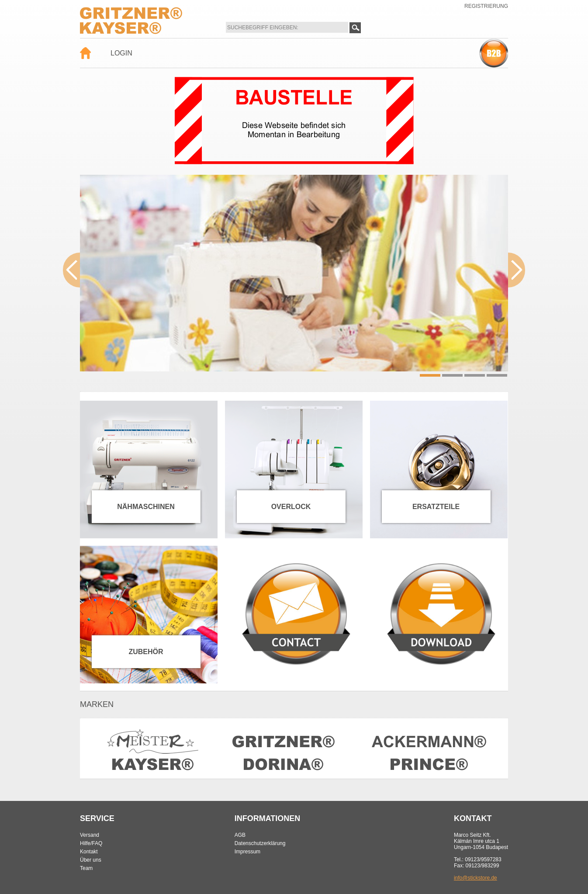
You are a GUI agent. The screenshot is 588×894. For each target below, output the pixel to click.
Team (86, 868)
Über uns (91, 860)
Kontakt (89, 852)
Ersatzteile (436, 507)
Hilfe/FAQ (91, 843)
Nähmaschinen (146, 507)
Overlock (291, 507)
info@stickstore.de (476, 878)
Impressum (247, 852)
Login (121, 53)
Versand (90, 835)
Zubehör (146, 652)
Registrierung (486, 6)
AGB (240, 835)
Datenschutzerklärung (260, 843)
